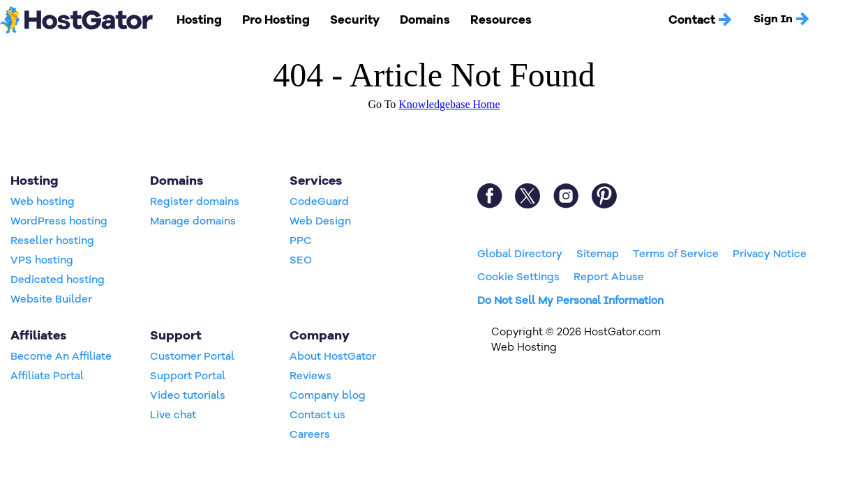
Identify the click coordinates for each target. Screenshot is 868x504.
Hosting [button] (198, 20)
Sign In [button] (768, 20)
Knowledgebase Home (449, 104)
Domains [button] (417, 20)
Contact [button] (688, 20)
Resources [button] (489, 20)
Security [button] (349, 20)
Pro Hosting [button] (273, 20)
